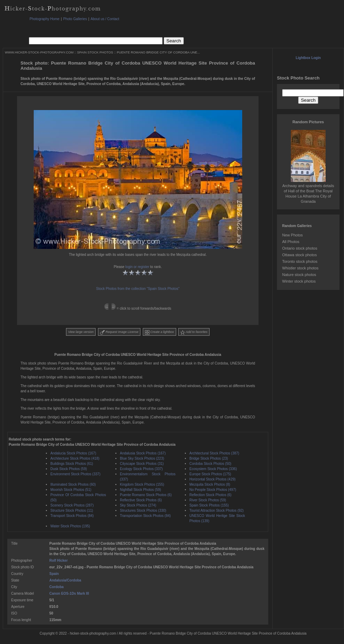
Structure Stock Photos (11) (72, 511)
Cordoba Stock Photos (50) (210, 464)
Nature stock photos (299, 275)
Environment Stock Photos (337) (75, 474)
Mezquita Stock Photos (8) (210, 484)
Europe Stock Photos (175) (210, 474)
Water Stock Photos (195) (70, 526)
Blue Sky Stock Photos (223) (142, 458)
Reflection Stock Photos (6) (210, 495)
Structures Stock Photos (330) (143, 511)
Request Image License (119, 332)
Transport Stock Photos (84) (72, 516)
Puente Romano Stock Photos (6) (146, 495)
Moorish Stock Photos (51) (71, 490)
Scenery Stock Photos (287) (72, 505)
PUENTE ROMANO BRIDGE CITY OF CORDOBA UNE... (158, 52)
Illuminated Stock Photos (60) (73, 484)
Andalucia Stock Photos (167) (73, 453)
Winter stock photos (299, 281)
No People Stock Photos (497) (213, 490)
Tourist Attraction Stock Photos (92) (216, 511)
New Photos (292, 235)
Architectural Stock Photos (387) (214, 453)
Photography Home (44, 19)
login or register (137, 267)
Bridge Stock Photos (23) (209, 458)
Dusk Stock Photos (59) (69, 469)
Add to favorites (194, 332)
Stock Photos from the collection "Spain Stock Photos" (138, 289)
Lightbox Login (308, 58)
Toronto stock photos (300, 261)
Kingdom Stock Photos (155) (142, 484)
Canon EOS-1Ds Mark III (69, 593)
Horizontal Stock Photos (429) (212, 479)
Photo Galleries (75, 19)
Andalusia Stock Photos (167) (143, 453)
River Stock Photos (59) (208, 500)
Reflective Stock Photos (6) (141, 500)
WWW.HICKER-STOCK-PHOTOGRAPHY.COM (39, 52)
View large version (81, 332)
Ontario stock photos (300, 248)
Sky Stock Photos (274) (138, 505)
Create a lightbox (159, 332)
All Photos (291, 242)
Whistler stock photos (300, 268)
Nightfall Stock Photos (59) (140, 490)
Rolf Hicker (59, 561)
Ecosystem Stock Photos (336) (213, 469)
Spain (54, 574)
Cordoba (56, 587)
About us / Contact (105, 19)
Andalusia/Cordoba (65, 580)
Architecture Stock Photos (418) (75, 458)
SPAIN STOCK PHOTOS (95, 52)
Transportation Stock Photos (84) (145, 516)
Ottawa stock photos (300, 255)
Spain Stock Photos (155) (209, 505)
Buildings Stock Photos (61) (72, 464)
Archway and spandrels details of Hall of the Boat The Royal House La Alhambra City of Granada (308, 191)
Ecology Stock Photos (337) (141, 469)
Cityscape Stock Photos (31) (142, 464)
